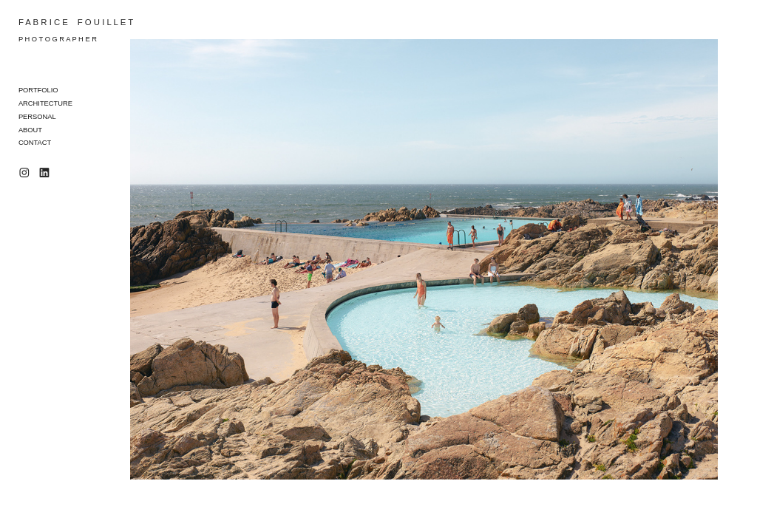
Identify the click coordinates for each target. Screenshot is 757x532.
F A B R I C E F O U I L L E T (76, 22)
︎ (44, 173)
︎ (24, 173)
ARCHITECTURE (45, 103)
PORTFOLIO (38, 90)
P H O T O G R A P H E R (58, 39)
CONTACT (35, 143)
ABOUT (30, 130)
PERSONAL (37, 117)
